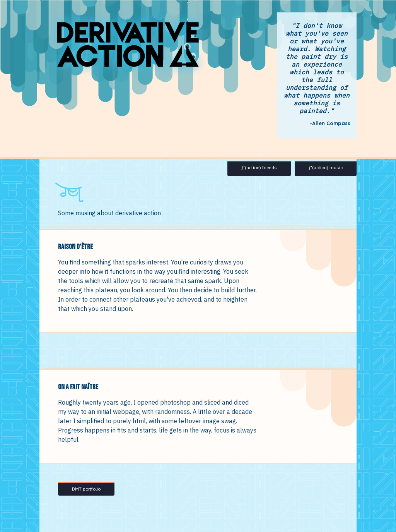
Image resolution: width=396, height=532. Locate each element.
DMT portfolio (86, 489)
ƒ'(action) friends (259, 167)
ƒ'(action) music (326, 167)
